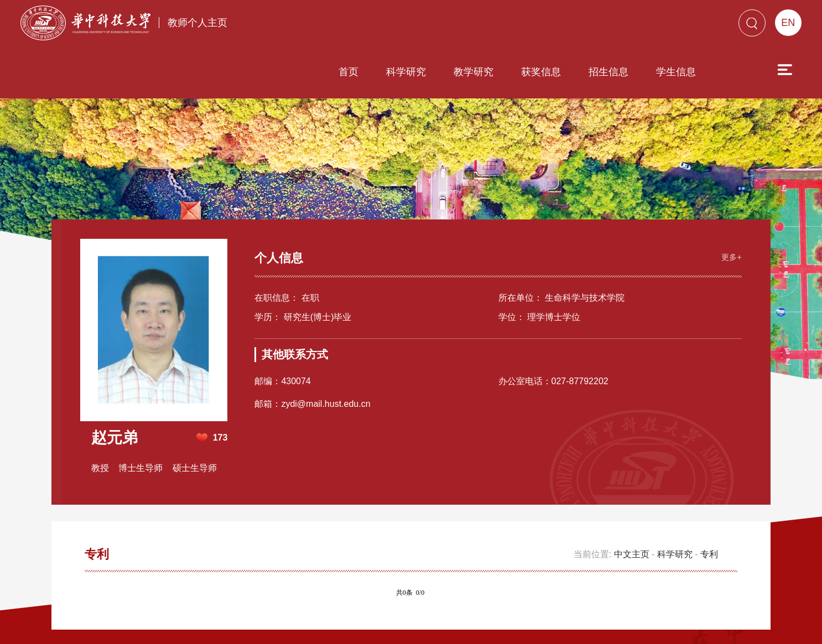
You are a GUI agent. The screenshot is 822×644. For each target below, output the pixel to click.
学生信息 (613, 26)
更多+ (727, 191)
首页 (285, 26)
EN (788, 23)
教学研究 (410, 26)
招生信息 (545, 26)
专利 (709, 491)
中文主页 (632, 491)
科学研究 (343, 26)
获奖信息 (478, 26)
